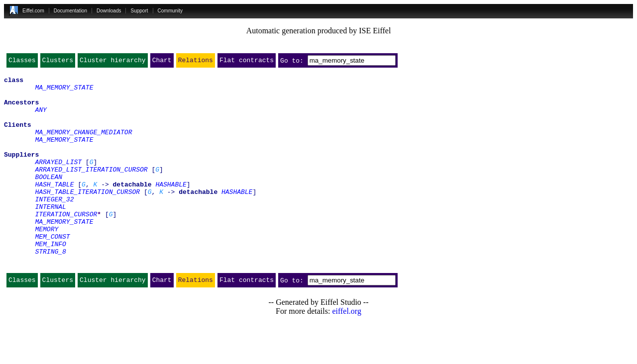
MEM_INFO (50, 279)
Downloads (109, 11)
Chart (162, 62)
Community (170, 11)
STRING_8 (50, 288)
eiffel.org (347, 351)
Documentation (70, 11)
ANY (41, 118)
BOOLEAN (49, 199)
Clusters (58, 62)
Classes (22, 62)
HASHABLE (171, 208)
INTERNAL (50, 235)
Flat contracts (247, 62)
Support (139, 11)
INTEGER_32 (54, 226)
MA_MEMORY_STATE (64, 91)
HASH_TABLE (54, 208)
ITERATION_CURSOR (66, 244)
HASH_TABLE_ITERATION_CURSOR (87, 217)
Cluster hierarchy (113, 62)
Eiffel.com (33, 11)
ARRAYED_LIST (58, 181)
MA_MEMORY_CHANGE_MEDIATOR (83, 145)
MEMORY (47, 262)
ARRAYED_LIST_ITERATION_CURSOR (91, 190)
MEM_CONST (52, 271)
